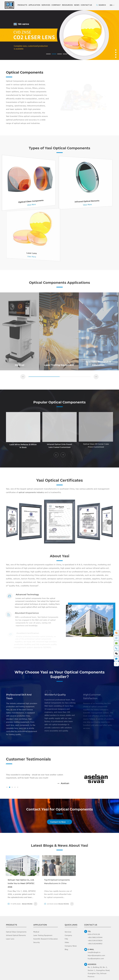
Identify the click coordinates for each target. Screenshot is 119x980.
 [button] (23, 378)
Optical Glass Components (16, 935)
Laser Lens (10, 942)
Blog (66, 952)
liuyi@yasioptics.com (96, 961)
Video (67, 945)
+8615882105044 (95, 940)
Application (34, 5)
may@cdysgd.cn (94, 955)
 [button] (56, 456)
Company (56, 5)
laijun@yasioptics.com (96, 958)
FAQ (66, 942)
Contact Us (86, 5)
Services (46, 5)
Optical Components (26, 73)
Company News (71, 949)
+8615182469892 (95, 947)
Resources (67, 5)
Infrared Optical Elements (16, 938)
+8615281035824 (95, 943)
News (77, 5)
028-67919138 (94, 937)
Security (37, 945)
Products (22, 5)
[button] (48, 54)
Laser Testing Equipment (43, 938)
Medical (36, 935)
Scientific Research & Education (46, 942)
